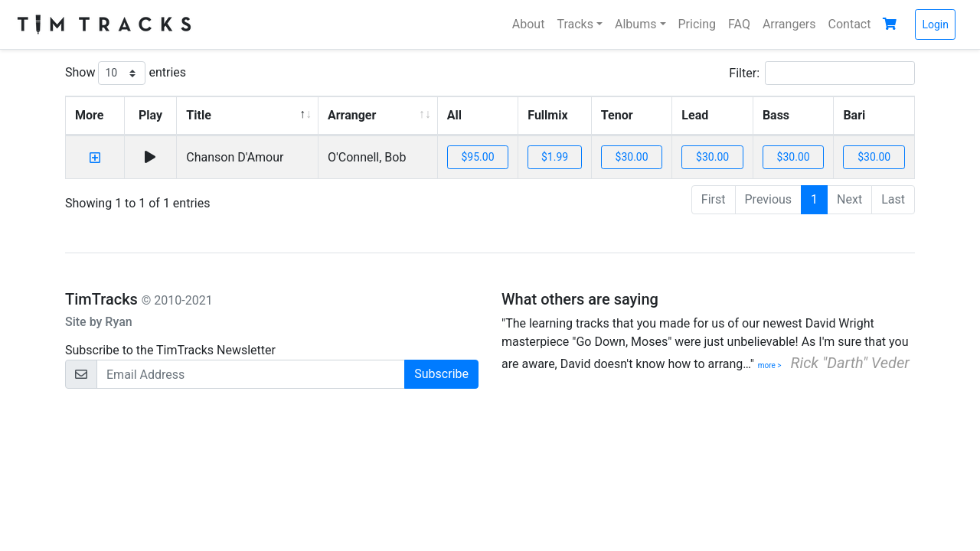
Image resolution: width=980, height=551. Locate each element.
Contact (850, 24)
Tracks (575, 24)
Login (935, 24)
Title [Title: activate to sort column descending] (198, 115)
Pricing (697, 24)
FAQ (739, 24)
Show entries (126, 73)
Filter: (822, 73)
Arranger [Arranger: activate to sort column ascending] (352, 115)
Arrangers (789, 24)
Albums (635, 24)
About (529, 24)
